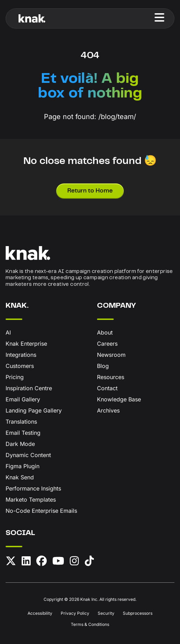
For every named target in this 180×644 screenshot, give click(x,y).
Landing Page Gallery (34, 410)
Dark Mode (20, 444)
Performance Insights (33, 488)
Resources (111, 377)
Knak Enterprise (26, 344)
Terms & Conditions (90, 624)
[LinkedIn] (26, 562)
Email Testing (23, 433)
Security (106, 613)
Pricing (15, 377)
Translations (21, 422)
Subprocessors (138, 613)
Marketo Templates (31, 500)
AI (8, 332)
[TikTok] (89, 562)
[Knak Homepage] (32, 18)
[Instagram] (74, 562)
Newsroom (111, 355)
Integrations (21, 355)
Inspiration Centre (29, 388)
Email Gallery (23, 399)
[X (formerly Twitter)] (11, 562)
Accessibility (40, 613)
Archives (108, 410)
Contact (107, 388)
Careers (107, 344)
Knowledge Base (119, 399)
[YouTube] (58, 562)
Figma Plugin (22, 466)
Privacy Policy (75, 613)
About (105, 332)
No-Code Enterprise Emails (41, 511)
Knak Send (20, 477)
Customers (20, 366)
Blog (103, 366)
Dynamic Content (28, 455)
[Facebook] (42, 562)
